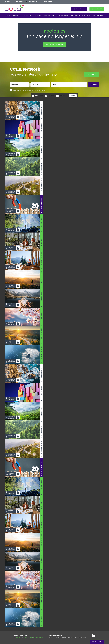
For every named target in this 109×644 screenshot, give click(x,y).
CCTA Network (98, 15)
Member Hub (98, 9)
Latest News (86, 15)
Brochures (51, 96)
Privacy (25, 637)
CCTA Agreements (62, 15)
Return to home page (54, 44)
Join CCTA (16, 15)
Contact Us (48, 2)
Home (8, 15)
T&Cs (30, 637)
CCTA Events (75, 15)
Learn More (92, 75)
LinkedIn (41, 637)
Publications (63, 96)
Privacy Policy (30, 90)
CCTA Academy (80, 9)
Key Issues (37, 15)
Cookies (35, 637)
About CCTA (20, 2)
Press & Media (34, 2)
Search (6, 2)
